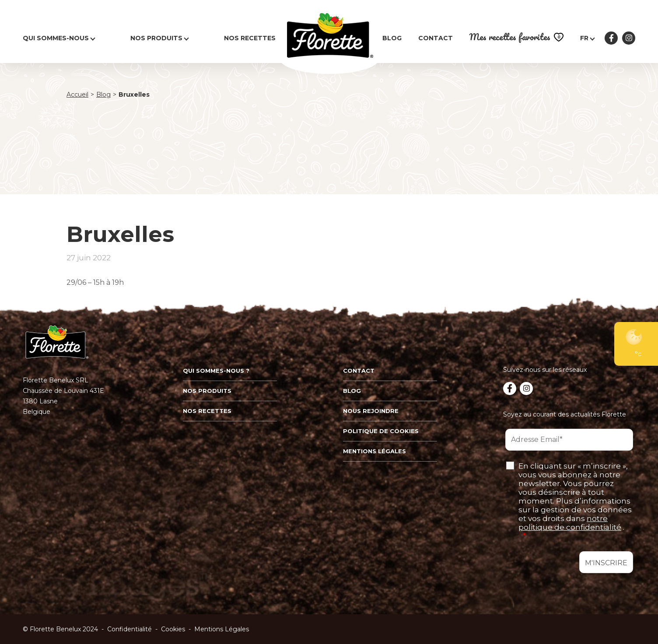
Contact (436, 38)
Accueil (77, 95)
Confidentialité (129, 629)
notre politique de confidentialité (570, 523)
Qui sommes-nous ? (216, 371)
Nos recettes (250, 38)
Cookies (173, 629)
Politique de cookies (381, 431)
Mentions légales (374, 451)
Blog (392, 38)
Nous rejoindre (371, 411)
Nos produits (156, 38)
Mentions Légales (222, 629)
